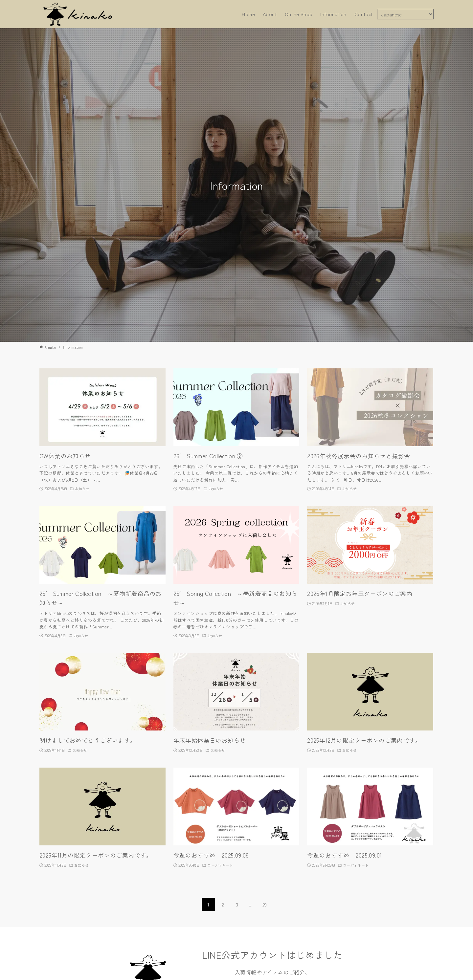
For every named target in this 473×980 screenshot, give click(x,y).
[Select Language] (405, 14)
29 (265, 904)
